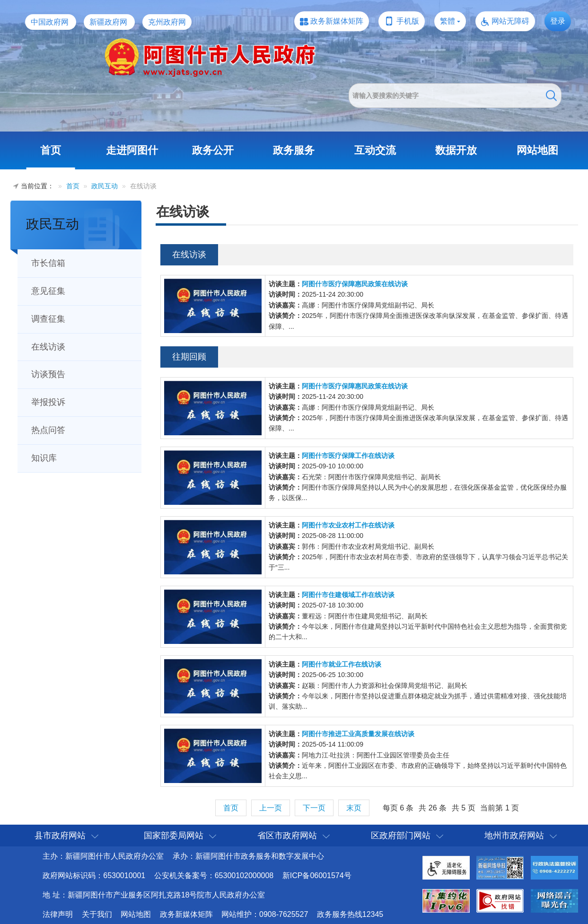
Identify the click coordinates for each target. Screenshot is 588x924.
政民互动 (105, 186)
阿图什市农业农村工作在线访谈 (348, 525)
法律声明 (58, 914)
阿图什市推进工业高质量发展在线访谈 (358, 734)
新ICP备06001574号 (317, 876)
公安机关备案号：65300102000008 (214, 876)
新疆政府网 (108, 22)
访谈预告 (48, 374)
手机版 (408, 21)
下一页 (314, 808)
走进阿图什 (132, 150)
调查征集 (48, 319)
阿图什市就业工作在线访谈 (342, 664)
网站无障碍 (510, 21)
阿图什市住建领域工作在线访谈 (348, 595)
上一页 (271, 808)
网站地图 (537, 150)
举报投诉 (48, 402)
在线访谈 (48, 347)
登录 (558, 21)
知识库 (44, 458)
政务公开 (213, 150)
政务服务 (294, 150)
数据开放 (456, 150)
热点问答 (48, 430)
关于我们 (97, 914)
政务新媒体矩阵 (337, 21)
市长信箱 (48, 263)
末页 (354, 808)
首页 (51, 150)
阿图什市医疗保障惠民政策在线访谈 (355, 284)
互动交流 (375, 150)
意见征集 (48, 291)
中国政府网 (50, 22)
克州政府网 (167, 22)
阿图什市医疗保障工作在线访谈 (348, 456)
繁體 (448, 21)
